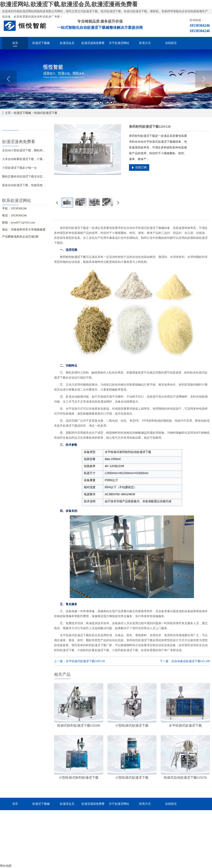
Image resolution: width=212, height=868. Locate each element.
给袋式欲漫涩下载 (46, 113)
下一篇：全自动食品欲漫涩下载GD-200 (185, 661)
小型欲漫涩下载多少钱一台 (19, 168)
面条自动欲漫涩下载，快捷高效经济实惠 (28, 185)
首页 (15, 43)
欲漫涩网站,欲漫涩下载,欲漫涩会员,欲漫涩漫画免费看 (69, 4)
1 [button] (101, 103)
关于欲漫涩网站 (119, 43)
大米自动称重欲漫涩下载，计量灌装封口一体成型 (34, 159)
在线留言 (171, 43)
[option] (106, 79)
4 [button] (111, 103)
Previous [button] (8, 79)
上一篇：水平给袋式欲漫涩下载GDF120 (79, 661)
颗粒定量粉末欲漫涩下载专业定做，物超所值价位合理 (37, 177)
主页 (8, 113)
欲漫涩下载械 (41, 43)
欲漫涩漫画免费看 (93, 43)
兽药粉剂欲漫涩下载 (73, 257)
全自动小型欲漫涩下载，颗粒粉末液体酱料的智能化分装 (38, 150)
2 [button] (104, 103)
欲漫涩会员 (67, 43)
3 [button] (108, 103)
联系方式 (145, 43)
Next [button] (204, 79)
